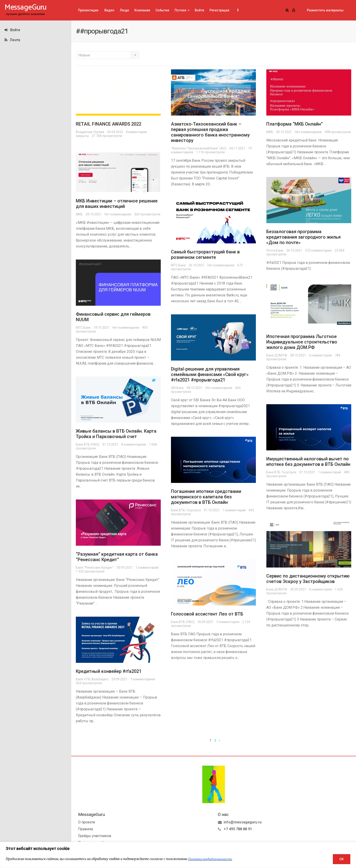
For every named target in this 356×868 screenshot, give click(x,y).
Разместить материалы (325, 10)
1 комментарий (330, 472)
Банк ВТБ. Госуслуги (281, 472)
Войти (12, 30)
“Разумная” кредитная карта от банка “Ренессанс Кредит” (117, 557)
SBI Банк (177, 388)
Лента (12, 40)
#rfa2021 (180, 380)
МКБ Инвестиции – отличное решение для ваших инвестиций (117, 204)
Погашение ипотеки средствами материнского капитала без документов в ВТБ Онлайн (206, 497)
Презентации (88, 10)
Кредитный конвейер (99, 671)
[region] (178, 855)
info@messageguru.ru (243, 822)
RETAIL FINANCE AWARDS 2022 (109, 124)
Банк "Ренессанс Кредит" (95, 568)
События (162, 10)
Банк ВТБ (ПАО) (88, 444)
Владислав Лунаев (90, 132)
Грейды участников (95, 836)
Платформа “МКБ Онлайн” (294, 124)
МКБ (270, 132)
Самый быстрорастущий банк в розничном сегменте (205, 255)
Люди (124, 10)
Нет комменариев (308, 132)
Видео (109, 10)
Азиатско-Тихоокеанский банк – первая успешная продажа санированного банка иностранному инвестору (210, 132)
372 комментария (318, 250)
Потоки (180, 10)
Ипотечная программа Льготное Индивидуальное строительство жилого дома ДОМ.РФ (302, 342)
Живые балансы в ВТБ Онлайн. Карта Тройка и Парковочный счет (116, 434)
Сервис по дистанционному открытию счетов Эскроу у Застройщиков (308, 579)
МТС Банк (178, 265)
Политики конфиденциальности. (210, 859)
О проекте (87, 822)
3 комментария (228, 622)
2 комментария (320, 355)
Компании (142, 10)
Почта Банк (275, 250)
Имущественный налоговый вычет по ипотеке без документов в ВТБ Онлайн (308, 462)
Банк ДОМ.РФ (277, 355)
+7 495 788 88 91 (238, 829)
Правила (85, 829)
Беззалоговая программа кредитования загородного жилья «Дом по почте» (303, 237)
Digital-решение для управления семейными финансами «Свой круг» (210, 372)
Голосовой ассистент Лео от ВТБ (207, 614)
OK (342, 859)
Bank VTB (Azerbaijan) (92, 679)
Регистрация (219, 10)
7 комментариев (143, 679)
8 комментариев (134, 444)
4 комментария (320, 589)
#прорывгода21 (208, 380)
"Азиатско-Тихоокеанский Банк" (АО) (199, 148)
